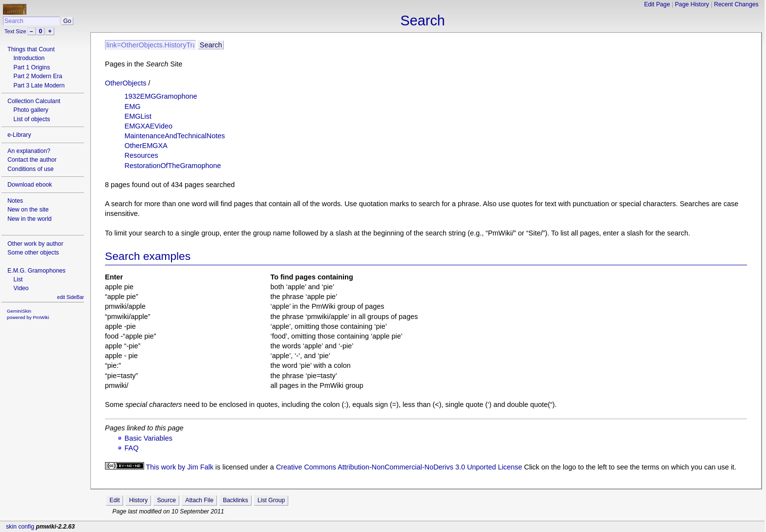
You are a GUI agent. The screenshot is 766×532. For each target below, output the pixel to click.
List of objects (32, 119)
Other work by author (35, 244)
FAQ (132, 448)
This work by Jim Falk (180, 467)
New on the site (28, 210)
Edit (115, 500)
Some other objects (33, 253)
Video (21, 288)
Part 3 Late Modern (39, 85)
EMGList (138, 116)
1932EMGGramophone (161, 96)
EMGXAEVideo (149, 126)
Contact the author (32, 160)
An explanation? (29, 151)
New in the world (29, 219)
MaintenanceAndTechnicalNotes (175, 136)
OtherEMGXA (146, 146)
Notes (15, 201)
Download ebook (30, 185)
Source (166, 500)
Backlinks (235, 500)
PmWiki (41, 317)
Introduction (29, 58)
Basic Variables (149, 438)
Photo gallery (31, 110)
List (18, 279)
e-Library (19, 135)
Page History (692, 4)
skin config (20, 527)
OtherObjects (126, 83)
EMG (133, 106)
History (138, 500)
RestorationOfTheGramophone (173, 166)
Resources (141, 155)
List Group (271, 500)
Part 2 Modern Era (38, 76)
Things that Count (31, 49)
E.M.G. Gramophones (36, 271)
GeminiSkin (19, 311)
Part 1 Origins (32, 67)
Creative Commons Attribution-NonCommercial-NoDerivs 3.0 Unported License (399, 467)
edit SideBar (71, 297)
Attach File (199, 500)
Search (423, 21)
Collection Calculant (34, 101)
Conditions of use (31, 169)
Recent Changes (736, 4)
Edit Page (657, 4)
